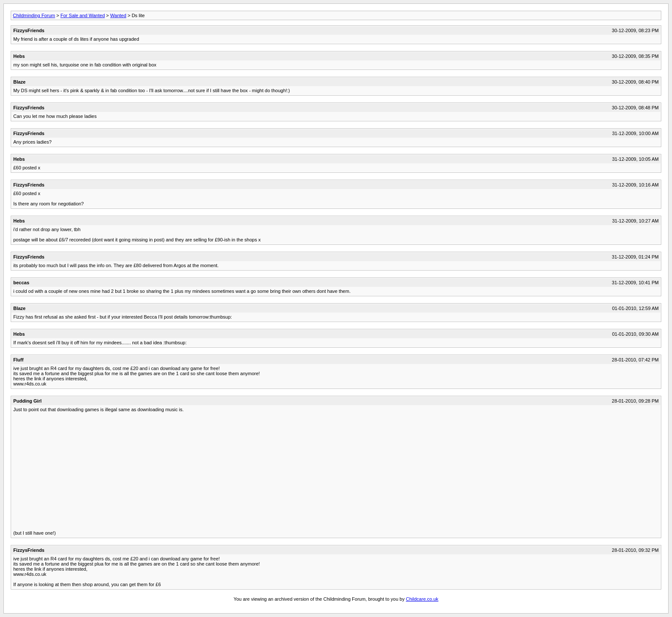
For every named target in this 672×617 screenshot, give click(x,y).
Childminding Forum (34, 15)
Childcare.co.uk (422, 599)
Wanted (118, 15)
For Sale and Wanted (83, 15)
